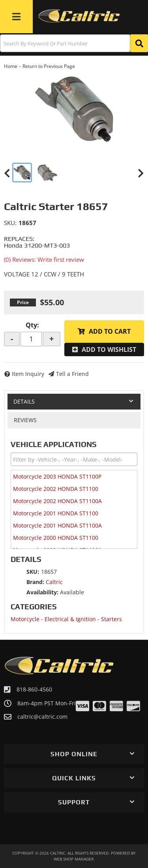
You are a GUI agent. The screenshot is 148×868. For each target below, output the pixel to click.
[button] (74, 43)
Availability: (42, 592)
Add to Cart (110, 331)
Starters (111, 619)
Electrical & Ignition (70, 619)
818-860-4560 (34, 689)
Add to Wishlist (109, 349)
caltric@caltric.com (42, 717)
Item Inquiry (28, 374)
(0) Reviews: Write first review (44, 259)
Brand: (35, 582)
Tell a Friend (72, 374)
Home (11, 66)
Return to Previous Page (49, 66)
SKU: (10, 223)
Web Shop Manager (74, 859)
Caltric (54, 582)
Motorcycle (25, 619)
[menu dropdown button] (16, 17)
